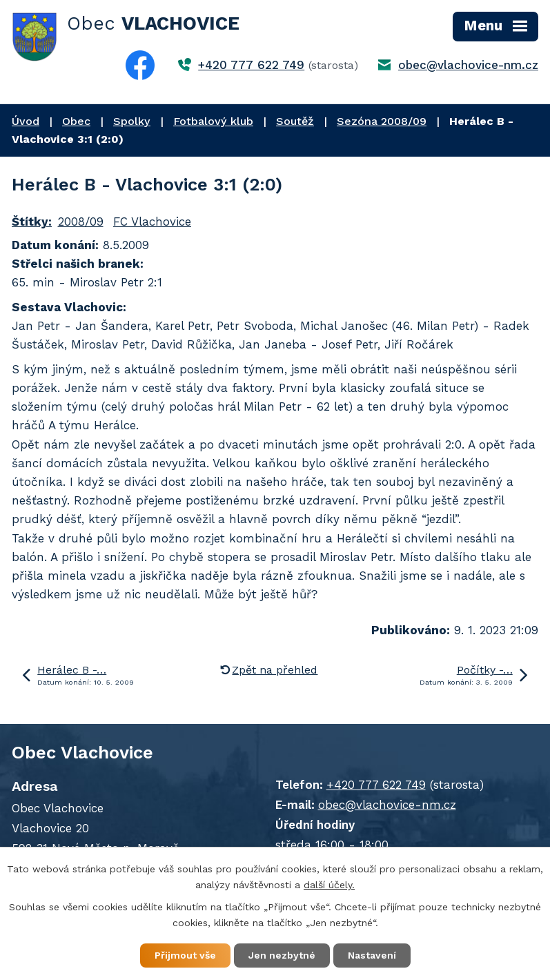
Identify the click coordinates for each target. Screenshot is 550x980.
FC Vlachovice (152, 222)
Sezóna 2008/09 (382, 121)
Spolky (132, 121)
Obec (76, 121)
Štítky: (32, 222)
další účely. (329, 885)
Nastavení (372, 955)
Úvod (26, 121)
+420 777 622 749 (251, 65)
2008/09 (81, 222)
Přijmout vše (185, 955)
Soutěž (295, 121)
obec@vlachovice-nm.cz (468, 65)
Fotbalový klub (213, 121)
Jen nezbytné (282, 955)
